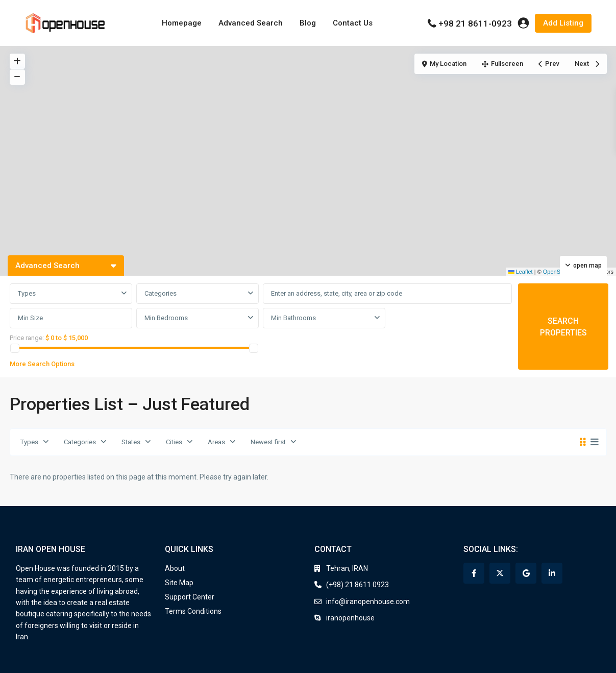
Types (27, 293)
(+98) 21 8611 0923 (358, 585)
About (175, 568)
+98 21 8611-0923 (475, 23)
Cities (174, 442)
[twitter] (500, 573)
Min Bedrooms (166, 318)
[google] (526, 573)
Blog (308, 23)
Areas (216, 442)
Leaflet (521, 272)
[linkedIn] (552, 573)
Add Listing (563, 23)
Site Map (179, 583)
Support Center (190, 597)
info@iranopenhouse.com (368, 602)
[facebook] (474, 573)
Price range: (27, 338)
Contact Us (353, 23)
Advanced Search (251, 23)
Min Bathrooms (293, 318)
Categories (161, 293)
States (131, 442)
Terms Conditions (193, 611)
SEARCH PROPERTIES (563, 327)
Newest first (268, 442)
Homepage (182, 23)
